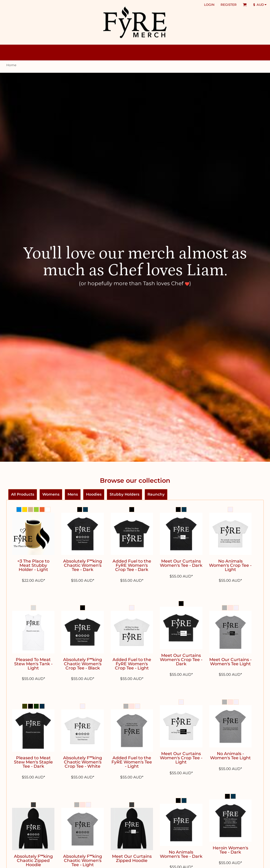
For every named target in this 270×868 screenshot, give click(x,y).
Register (229, 5)
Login (209, 5)
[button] (245, 5)
